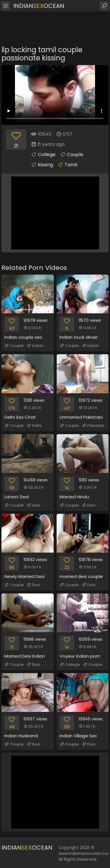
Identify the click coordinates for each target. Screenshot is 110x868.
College (47, 154)
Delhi (34, 426)
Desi (33, 505)
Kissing (45, 165)
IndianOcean (39, 6)
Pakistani (93, 426)
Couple (75, 154)
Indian (35, 346)
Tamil (71, 165)
